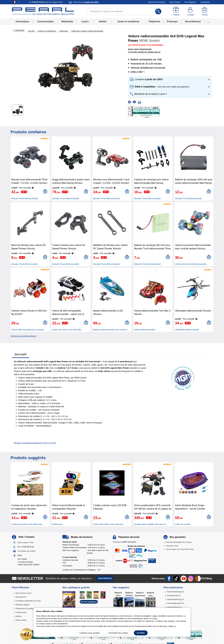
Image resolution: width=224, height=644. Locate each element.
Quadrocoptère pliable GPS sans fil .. (151, 524)
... (208, 22)
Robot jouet (57, 524)
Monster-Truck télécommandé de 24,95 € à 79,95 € (35, 443)
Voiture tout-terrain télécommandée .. (191, 264)
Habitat (103, 22)
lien (156, 619)
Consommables (46, 22)
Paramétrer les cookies (118, 633)
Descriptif (20, 354)
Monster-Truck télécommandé (24, 198)
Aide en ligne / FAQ (25, 543)
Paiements (124, 542)
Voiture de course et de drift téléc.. (67, 330)
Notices (19, 616)
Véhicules (63, 31)
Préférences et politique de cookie (30, 608)
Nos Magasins (190, 2)
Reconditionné (193, 22)
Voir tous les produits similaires (23, 336)
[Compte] (191, 11)
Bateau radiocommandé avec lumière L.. (111, 330)
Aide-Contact (175, 2)
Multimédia (67, 22)
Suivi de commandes (156, 2)
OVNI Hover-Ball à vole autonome (108, 524)
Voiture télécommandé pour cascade (27, 330)
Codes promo (21, 612)
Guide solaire (21, 620)
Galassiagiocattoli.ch (175, 603)
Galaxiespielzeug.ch (175, 599)
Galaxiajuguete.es (174, 607)
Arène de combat (183, 524)
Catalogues (205, 2)
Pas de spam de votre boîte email (180, 549)
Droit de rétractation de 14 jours (179, 542)
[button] (170, 80)
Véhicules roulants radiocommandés (87, 31)
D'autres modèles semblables (144, 52)
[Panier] (205, 11)
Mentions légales (23, 605)
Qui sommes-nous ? (24, 593)
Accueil (31, 31)
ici (175, 626)
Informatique (22, 22)
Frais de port (86, 2)
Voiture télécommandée (145, 330)
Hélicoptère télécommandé (187, 330)
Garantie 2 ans (172, 546)
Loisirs (85, 22)
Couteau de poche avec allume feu (27, 524)
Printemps (172, 22)
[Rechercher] (158, 11)
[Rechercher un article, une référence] (124, 11)
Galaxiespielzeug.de (175, 592)
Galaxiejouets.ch (174, 595)
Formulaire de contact (26, 551)
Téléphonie (154, 22)
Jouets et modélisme (128, 22)
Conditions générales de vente (28, 601)
